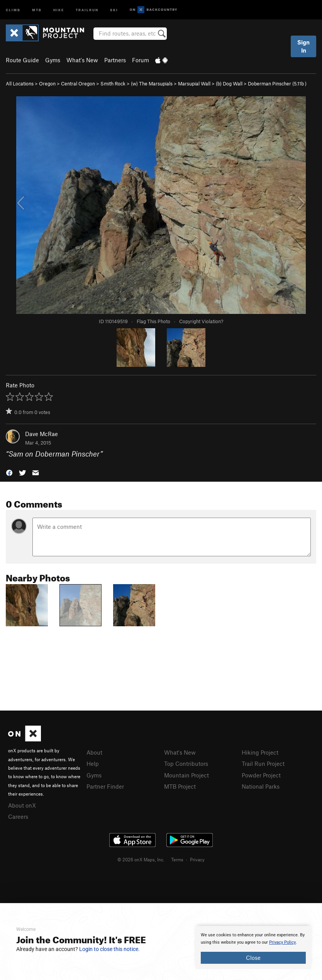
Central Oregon (78, 84)
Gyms (53, 60)
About (94, 752)
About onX (22, 805)
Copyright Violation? (201, 321)
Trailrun (87, 9)
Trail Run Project (263, 764)
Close (253, 958)
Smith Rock (113, 84)
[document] (253, 948)
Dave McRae (42, 434)
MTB (37, 9)
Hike (59, 9)
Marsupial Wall (194, 84)
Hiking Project (260, 752)
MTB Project (180, 786)
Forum (141, 60)
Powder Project (261, 775)
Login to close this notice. (109, 949)
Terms (177, 859)
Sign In (303, 46)
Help (93, 764)
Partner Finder (105, 786)
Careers (18, 816)
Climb (13, 9)
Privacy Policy (282, 942)
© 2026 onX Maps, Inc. (141, 859)
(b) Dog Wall (229, 84)
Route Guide (22, 60)
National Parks (261, 786)
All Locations (20, 84)
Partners (115, 60)
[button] (9, 472)
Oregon (47, 84)
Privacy (197, 859)
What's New (82, 60)
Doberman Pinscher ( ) (277, 84)
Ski (114, 9)
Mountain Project (186, 775)
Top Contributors (186, 764)
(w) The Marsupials (152, 84)
